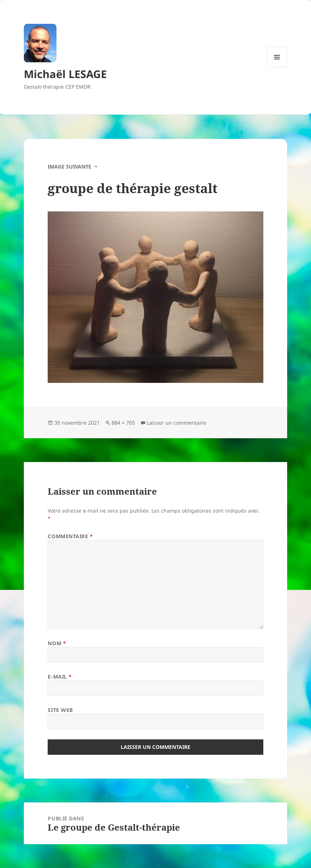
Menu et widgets (277, 67)
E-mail (60, 677)
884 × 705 (123, 423)
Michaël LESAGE (65, 74)
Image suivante (69, 167)
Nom (57, 643)
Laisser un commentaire (176, 423)
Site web (60, 710)
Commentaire (70, 536)
